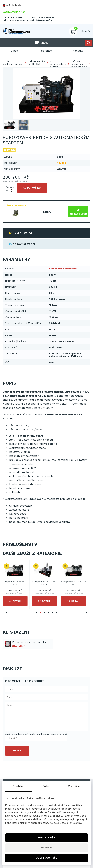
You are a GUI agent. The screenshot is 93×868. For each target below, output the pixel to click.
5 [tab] (53, 613)
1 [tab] (37, 613)
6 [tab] (57, 613)
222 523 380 (15, 17)
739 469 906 (46, 17)
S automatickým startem (58, 64)
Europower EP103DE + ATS (17, 583)
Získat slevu (78, 211)
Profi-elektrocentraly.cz (13, 63)
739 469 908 (17, 20)
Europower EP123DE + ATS (76, 583)
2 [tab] (41, 613)
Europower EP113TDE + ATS (47, 583)
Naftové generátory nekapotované (79, 64)
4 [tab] (49, 613)
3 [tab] (45, 613)
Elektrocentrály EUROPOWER (36, 63)
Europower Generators (63, 269)
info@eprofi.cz (45, 20)
